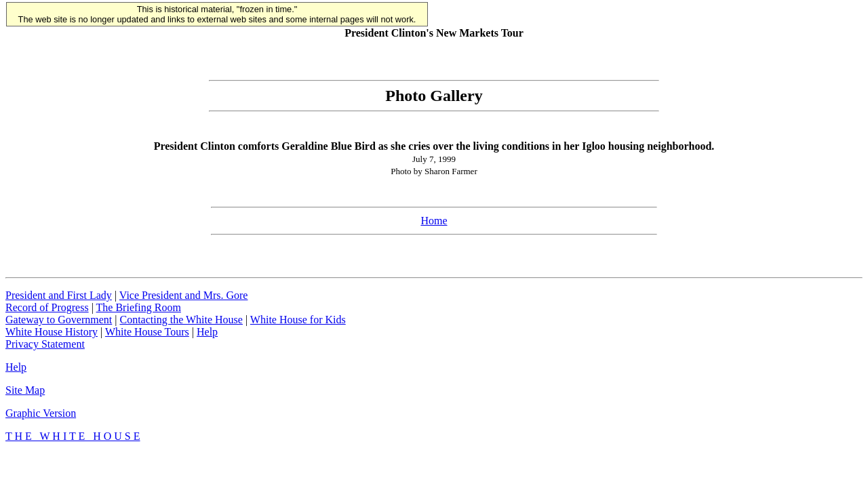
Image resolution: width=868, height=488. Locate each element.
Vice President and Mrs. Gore (184, 295)
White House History (52, 332)
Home (434, 221)
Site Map (25, 390)
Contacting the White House (181, 320)
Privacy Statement (45, 344)
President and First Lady (59, 295)
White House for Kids (298, 320)
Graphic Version (41, 413)
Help (207, 332)
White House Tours (147, 332)
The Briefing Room (139, 307)
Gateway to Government (59, 320)
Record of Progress (47, 307)
